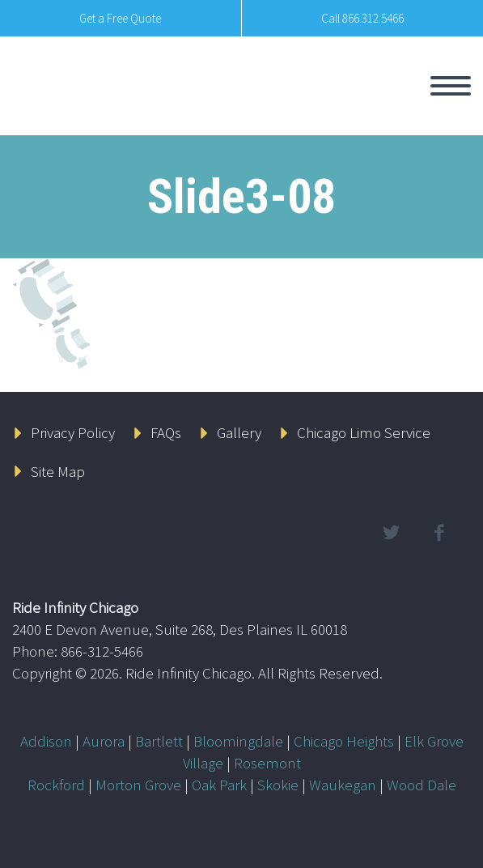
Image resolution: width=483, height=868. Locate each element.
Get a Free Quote (120, 18)
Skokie (278, 785)
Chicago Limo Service (364, 432)
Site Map (58, 471)
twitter (391, 533)
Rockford (56, 785)
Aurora (104, 741)
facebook (439, 533)
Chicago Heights (344, 741)
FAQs (166, 432)
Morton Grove (138, 785)
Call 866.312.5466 (362, 18)
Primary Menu (451, 86)
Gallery (239, 432)
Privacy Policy (73, 432)
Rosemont (267, 763)
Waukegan (343, 785)
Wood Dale (422, 785)
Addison (46, 741)
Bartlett (159, 741)
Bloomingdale (238, 741)
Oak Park (219, 785)
